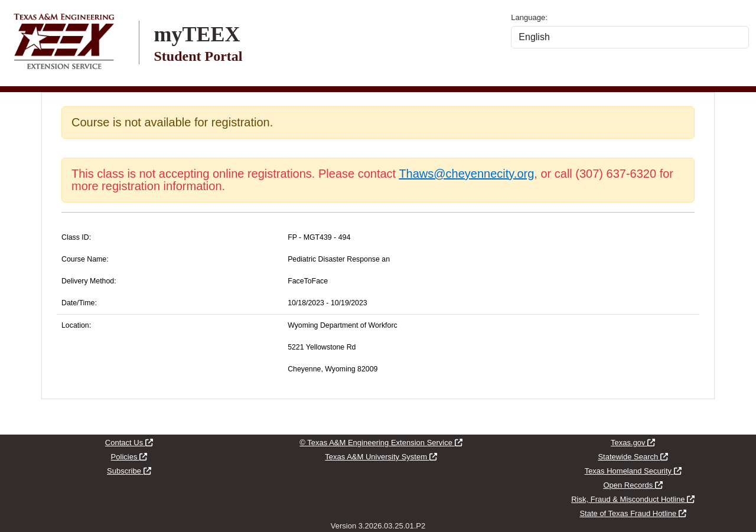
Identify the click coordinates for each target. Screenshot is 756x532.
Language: (529, 17)
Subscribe (129, 471)
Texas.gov (633, 443)
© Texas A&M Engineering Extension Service (381, 443)
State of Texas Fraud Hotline (633, 513)
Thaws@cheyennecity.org (466, 174)
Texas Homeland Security (633, 471)
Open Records (633, 485)
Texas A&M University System (381, 457)
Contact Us (129, 443)
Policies (129, 457)
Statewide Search (633, 457)
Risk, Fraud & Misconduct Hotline (633, 499)
